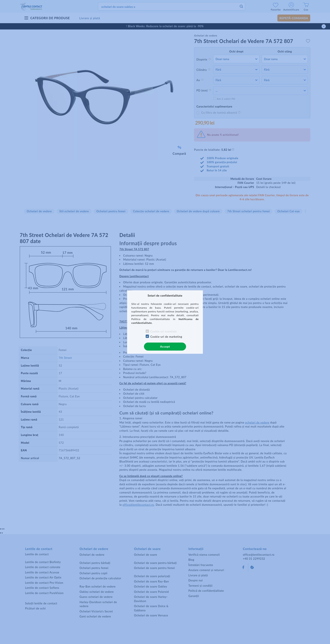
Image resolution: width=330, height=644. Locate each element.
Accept (165, 346)
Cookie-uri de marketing (166, 337)
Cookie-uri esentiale (164, 331)
